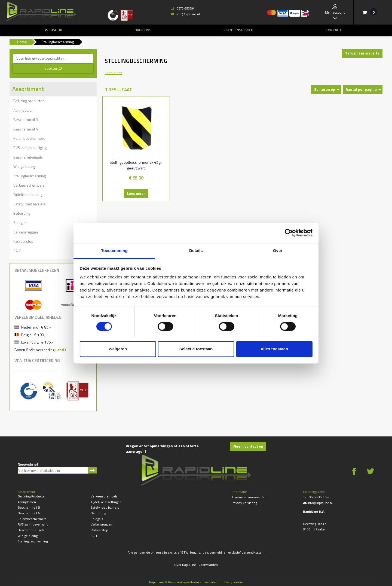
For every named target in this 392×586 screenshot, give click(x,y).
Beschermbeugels (28, 157)
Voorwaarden (208, 565)
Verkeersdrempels (29, 185)
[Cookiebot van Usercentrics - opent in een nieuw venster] (289, 233)
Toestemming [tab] (114, 251)
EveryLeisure (234, 582)
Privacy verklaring (244, 503)
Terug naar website (362, 53)
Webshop (53, 30)
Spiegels (20, 222)
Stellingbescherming (30, 176)
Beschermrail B (26, 119)
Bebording (22, 213)
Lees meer (136, 193)
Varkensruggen (26, 232)
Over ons (143, 30)
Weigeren (118, 349)
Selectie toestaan (196, 349)
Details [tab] (196, 251)
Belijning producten (29, 101)
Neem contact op (248, 446)
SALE (17, 251)
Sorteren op (325, 89)
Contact (334, 30)
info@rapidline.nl (185, 14)
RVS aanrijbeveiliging (30, 148)
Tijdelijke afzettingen (30, 194)
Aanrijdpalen (23, 110)
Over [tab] (278, 251)
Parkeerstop (23, 241)
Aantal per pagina (361, 89)
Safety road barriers (30, 204)
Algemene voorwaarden (249, 497)
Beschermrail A (26, 129)
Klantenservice (238, 30)
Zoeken (53, 68)
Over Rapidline (185, 565)
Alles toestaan (274, 349)
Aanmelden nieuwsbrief (92, 470)
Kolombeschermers (29, 138)
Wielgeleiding (24, 166)
